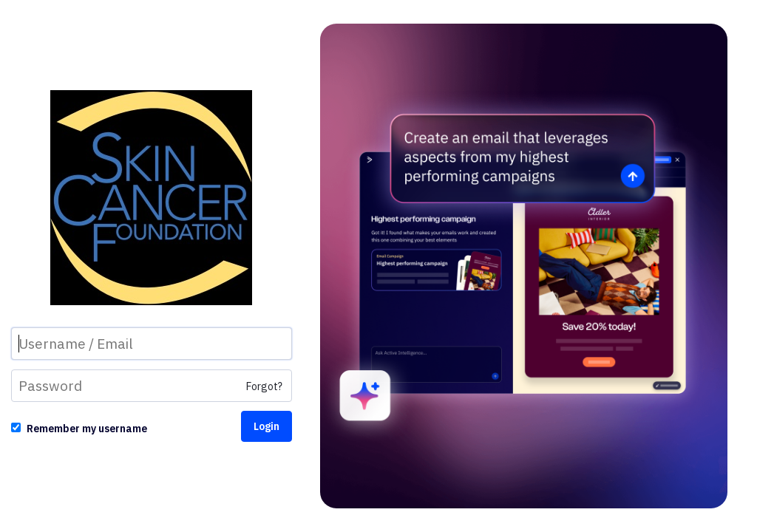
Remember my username (87, 429)
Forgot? (264, 386)
